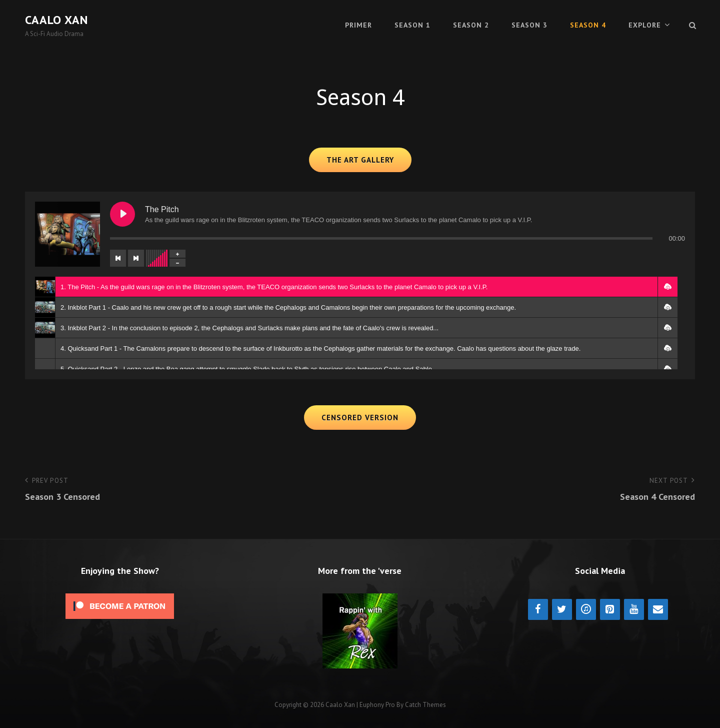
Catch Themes (425, 705)
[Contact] (658, 609)
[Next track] (136, 258)
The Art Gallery (360, 160)
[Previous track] (118, 258)
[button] (667, 287)
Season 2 (471, 25)
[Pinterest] (610, 609)
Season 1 (412, 25)
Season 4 (588, 25)
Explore (645, 25)
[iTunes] (586, 609)
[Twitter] (562, 609)
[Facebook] (538, 609)
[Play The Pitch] (122, 214)
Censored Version (360, 418)
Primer (358, 25)
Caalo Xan (56, 20)
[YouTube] (634, 609)
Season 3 (529, 25)
